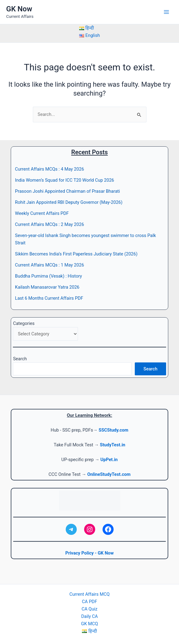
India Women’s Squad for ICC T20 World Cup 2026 (65, 180)
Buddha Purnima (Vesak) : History (49, 276)
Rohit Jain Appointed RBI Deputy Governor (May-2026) (69, 202)
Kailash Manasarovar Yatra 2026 (47, 287)
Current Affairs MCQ (89, 594)
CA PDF (89, 602)
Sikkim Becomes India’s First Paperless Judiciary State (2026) (76, 254)
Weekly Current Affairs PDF (42, 213)
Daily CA (89, 616)
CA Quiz (89, 609)
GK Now (19, 9)
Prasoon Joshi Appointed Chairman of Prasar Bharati (68, 191)
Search (20, 359)
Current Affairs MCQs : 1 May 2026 (50, 265)
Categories (24, 323)
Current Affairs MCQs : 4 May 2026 (50, 169)
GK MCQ (89, 624)
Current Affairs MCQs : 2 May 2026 (50, 224)
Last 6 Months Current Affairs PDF (49, 298)
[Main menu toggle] (166, 12)
